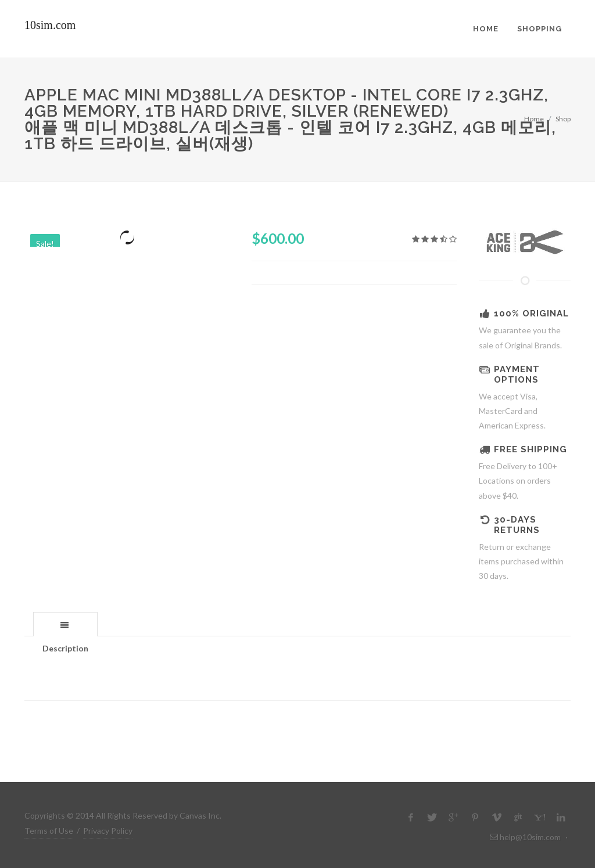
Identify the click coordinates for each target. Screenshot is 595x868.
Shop (563, 119)
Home (534, 119)
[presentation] (65, 625)
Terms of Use (49, 831)
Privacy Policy (108, 831)
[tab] (65, 624)
